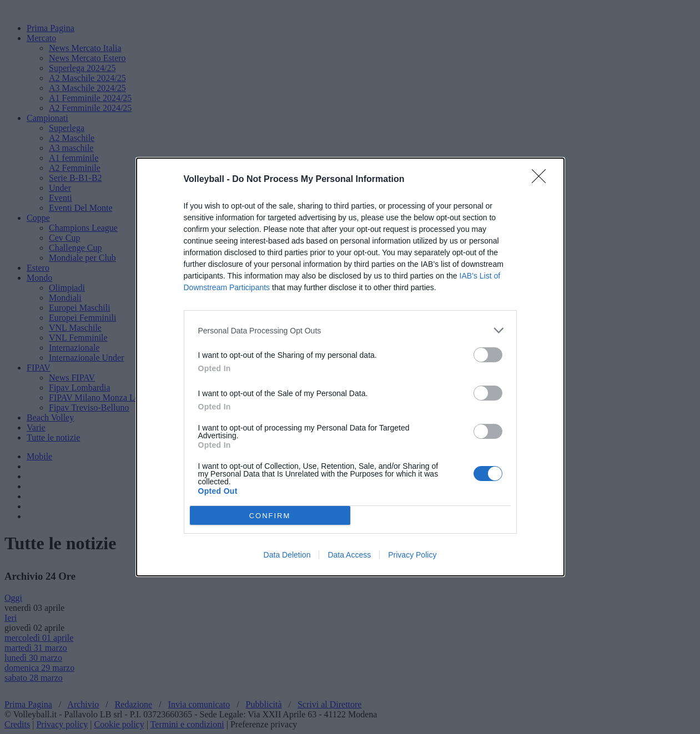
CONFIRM (270, 516)
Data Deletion (287, 555)
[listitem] (350, 330)
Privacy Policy (412, 555)
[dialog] (350, 367)
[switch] (488, 355)
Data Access (349, 555)
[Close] (542, 180)
